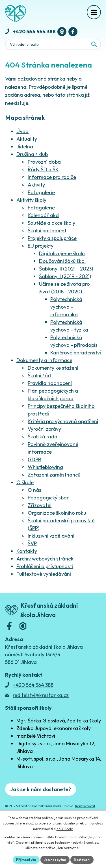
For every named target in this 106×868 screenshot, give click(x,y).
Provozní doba (44, 162)
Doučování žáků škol (62, 261)
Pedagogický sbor (48, 498)
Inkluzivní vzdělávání (51, 536)
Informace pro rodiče (52, 177)
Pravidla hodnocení (50, 383)
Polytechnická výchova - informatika (66, 307)
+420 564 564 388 (34, 32)
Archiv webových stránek (45, 559)
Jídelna (25, 147)
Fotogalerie (41, 192)
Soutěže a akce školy (51, 223)
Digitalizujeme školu (62, 253)
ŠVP (32, 543)
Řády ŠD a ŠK (43, 169)
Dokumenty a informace (44, 360)
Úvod (22, 131)
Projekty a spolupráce (52, 238)
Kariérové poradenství (76, 353)
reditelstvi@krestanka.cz (41, 695)
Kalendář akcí (44, 215)
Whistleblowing (45, 467)
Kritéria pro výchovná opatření (63, 421)
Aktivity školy (31, 200)
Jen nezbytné (55, 860)
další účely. (65, 829)
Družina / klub (32, 154)
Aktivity (36, 185)
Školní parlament (47, 230)
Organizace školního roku (57, 513)
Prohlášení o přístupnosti (45, 566)
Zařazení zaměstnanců (54, 475)
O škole (25, 482)
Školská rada (43, 437)
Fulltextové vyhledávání (44, 574)
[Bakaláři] (62, 32)
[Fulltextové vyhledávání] (53, 44)
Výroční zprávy (44, 429)
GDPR (34, 459)
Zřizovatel (40, 505)
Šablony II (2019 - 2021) (65, 276)
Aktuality (27, 139)
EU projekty (41, 246)
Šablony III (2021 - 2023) (66, 269)
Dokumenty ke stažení (53, 368)
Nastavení (82, 860)
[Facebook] (73, 32)
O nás (34, 490)
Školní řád (39, 375)
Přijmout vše (26, 860)
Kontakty (27, 551)
